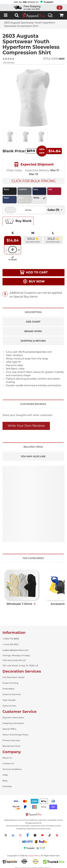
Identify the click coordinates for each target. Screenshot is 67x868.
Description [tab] (33, 312)
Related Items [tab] (33, 447)
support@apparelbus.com (16, 650)
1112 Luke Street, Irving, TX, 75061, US (20, 665)
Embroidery (8, 689)
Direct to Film (9, 706)
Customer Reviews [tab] (33, 404)
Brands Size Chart (11, 746)
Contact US (8, 763)
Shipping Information (13, 723)
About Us (7, 758)
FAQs (5, 775)
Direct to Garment (12, 694)
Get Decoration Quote (14, 677)
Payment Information (13, 717)
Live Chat (50, 16)
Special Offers (9, 729)
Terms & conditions (12, 769)
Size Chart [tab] (33, 322)
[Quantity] (13, 250)
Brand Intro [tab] (33, 331)
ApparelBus (34, 856)
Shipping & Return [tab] (33, 341)
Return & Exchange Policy (15, 735)
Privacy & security (11, 740)
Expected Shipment (33, 165)
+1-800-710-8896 (11, 639)
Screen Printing (10, 683)
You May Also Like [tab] (33, 456)
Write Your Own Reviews (26, 426)
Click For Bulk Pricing (33, 181)
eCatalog (7, 786)
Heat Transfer (9, 700)
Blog (5, 781)
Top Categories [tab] (33, 558)
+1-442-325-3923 (10, 644)
